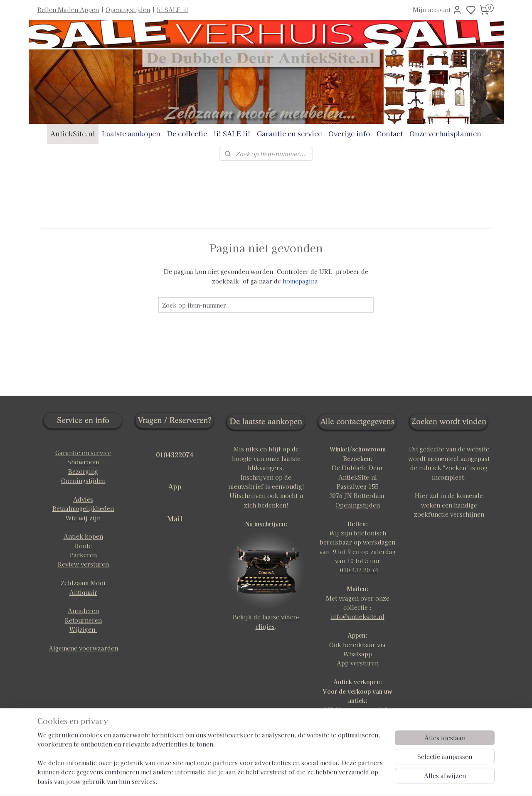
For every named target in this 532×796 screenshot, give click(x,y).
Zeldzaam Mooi (83, 583)
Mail (175, 518)
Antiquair (83, 592)
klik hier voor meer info (357, 710)
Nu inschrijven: (266, 524)
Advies (83, 499)
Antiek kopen (83, 536)
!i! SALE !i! (172, 10)
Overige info (349, 133)
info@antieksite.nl (358, 616)
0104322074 (175, 454)
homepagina (300, 281)
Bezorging (83, 471)
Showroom (83, 462)
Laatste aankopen (131, 133)
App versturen (358, 663)
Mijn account (437, 10)
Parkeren (83, 555)
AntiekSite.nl (73, 133)
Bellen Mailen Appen (68, 10)
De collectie (187, 133)
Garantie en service (289, 133)
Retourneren (83, 620)
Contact (390, 133)
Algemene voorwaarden (83, 648)
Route (83, 546)
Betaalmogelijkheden (83, 508)
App (175, 486)
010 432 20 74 (359, 570)
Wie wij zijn (83, 518)
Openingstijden (128, 10)
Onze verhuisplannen (445, 133)
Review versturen (83, 564)
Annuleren (83, 611)
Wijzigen (83, 629)
